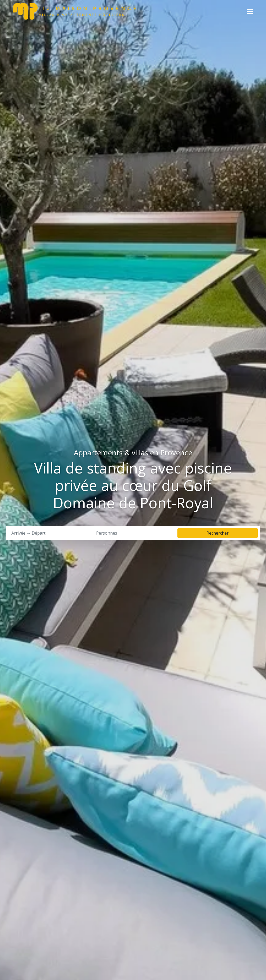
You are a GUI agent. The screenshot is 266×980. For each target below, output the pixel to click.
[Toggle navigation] (250, 11)
